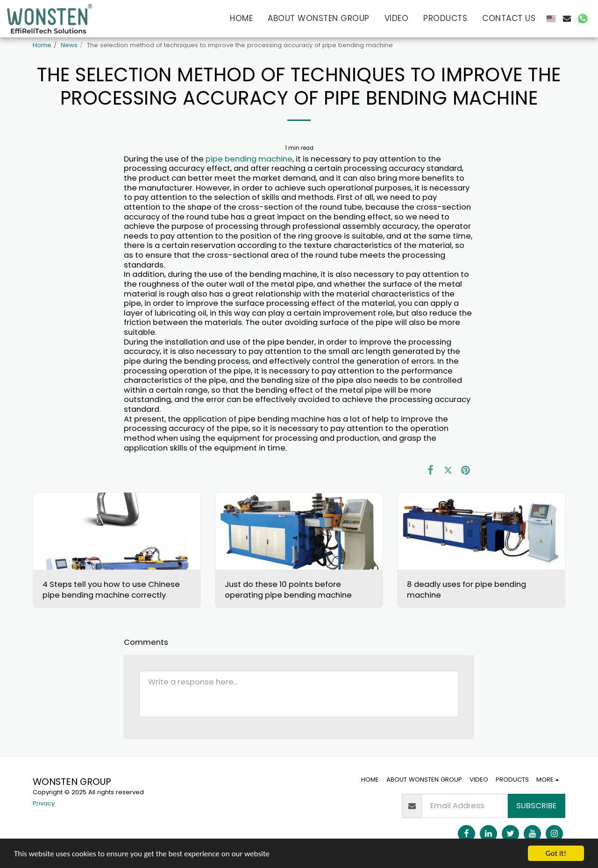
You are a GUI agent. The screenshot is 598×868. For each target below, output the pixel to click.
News (69, 45)
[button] (567, 18)
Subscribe (536, 806)
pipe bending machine (249, 159)
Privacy (44, 803)
